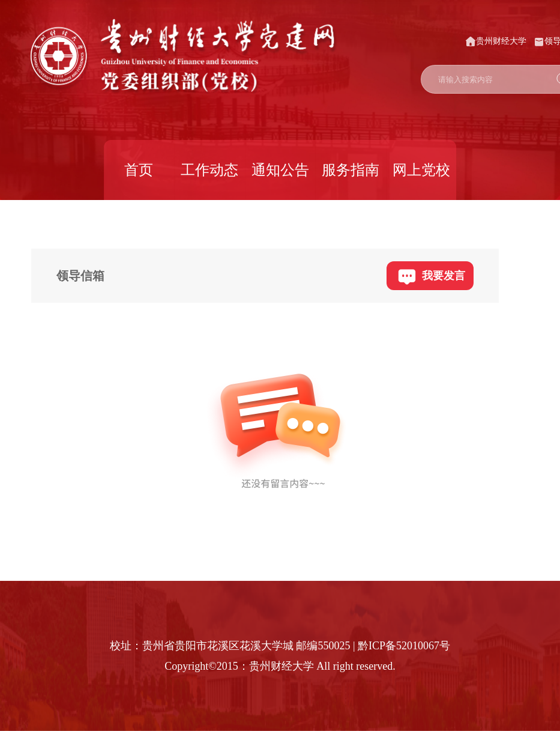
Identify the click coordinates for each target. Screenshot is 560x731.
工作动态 (209, 170)
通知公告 (280, 170)
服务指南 (351, 170)
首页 (139, 170)
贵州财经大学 (496, 41)
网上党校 (421, 170)
